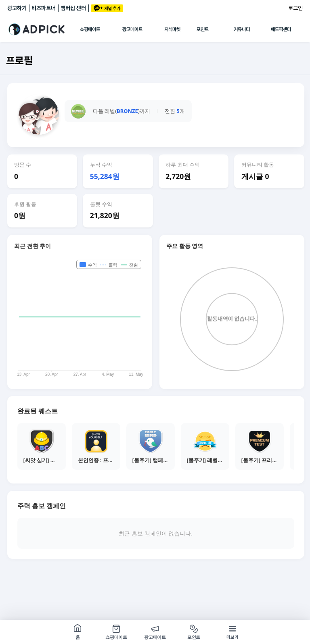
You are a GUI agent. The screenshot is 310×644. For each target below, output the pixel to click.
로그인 (295, 8)
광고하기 (17, 8)
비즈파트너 (44, 8)
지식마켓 (172, 29)
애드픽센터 (281, 29)
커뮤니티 (242, 29)
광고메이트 (132, 29)
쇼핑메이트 (90, 29)
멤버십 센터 (73, 8)
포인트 (203, 29)
